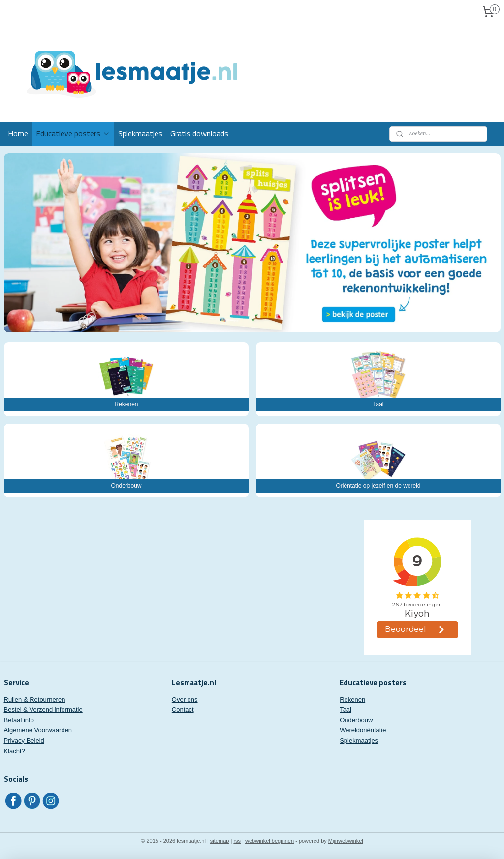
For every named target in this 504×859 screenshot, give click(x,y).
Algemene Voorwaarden (38, 730)
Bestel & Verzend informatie (43, 710)
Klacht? (15, 751)
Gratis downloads (199, 133)
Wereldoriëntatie (363, 730)
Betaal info (19, 720)
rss (237, 841)
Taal (346, 710)
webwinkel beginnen (269, 841)
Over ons (185, 700)
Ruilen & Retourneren (35, 700)
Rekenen (352, 700)
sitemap (220, 841)
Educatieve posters (73, 133)
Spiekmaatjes (140, 133)
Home (18, 133)
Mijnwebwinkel (346, 841)
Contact (183, 710)
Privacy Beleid (24, 741)
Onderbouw (356, 720)
